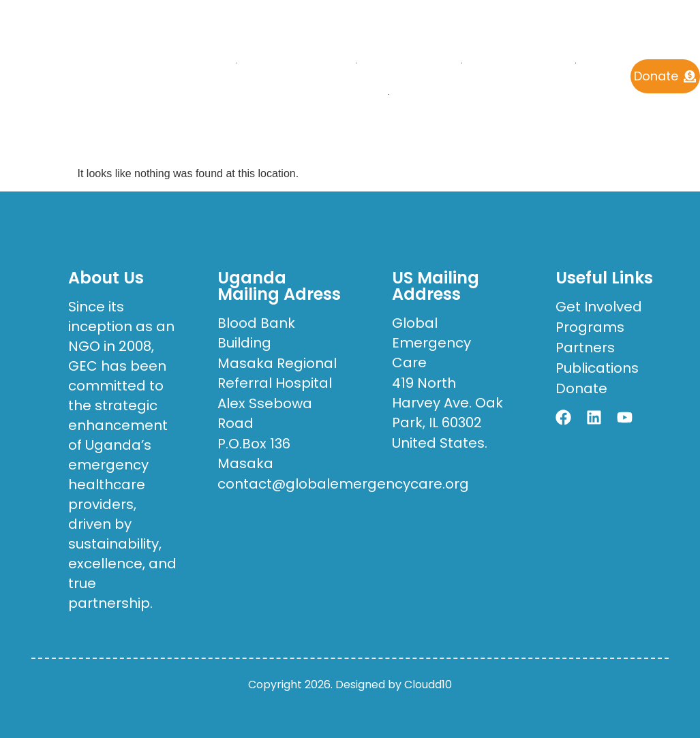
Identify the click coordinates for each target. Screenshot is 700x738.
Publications (518, 62)
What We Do (409, 62)
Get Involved (333, 94)
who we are (296, 62)
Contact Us (443, 94)
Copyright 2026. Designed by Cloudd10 (350, 685)
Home (208, 62)
